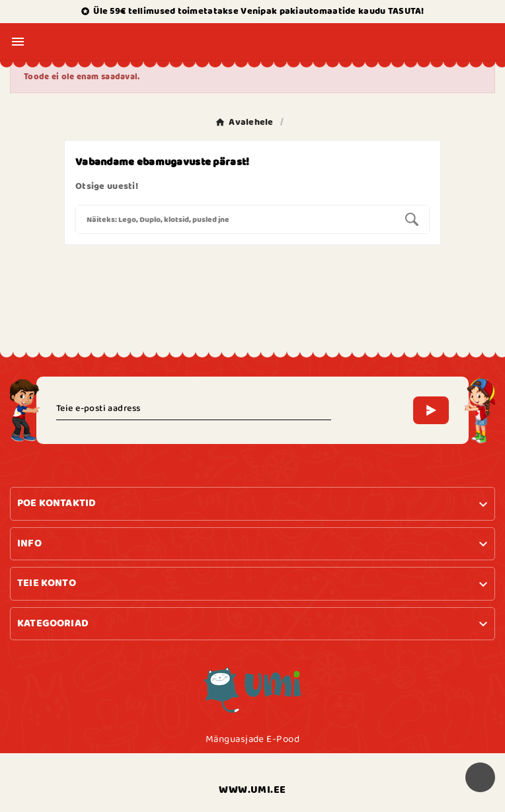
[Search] (235, 219)
